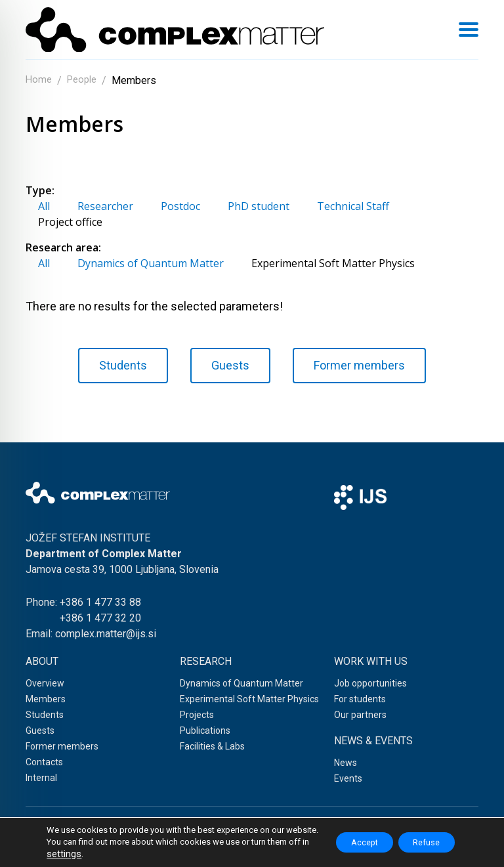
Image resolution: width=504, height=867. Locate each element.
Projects (197, 715)
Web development (252, 847)
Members (46, 699)
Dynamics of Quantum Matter (151, 263)
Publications (205, 730)
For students (360, 699)
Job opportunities (370, 683)
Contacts (44, 762)
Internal (41, 778)
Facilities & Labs (212, 746)
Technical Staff (353, 206)
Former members (359, 365)
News (346, 763)
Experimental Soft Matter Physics (333, 263)
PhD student (259, 206)
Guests (230, 365)
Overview (45, 683)
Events (348, 778)
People (85, 80)
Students (123, 365)
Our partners (360, 715)
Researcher (105, 206)
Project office (70, 222)
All (44, 206)
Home (39, 80)
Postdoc (180, 206)
